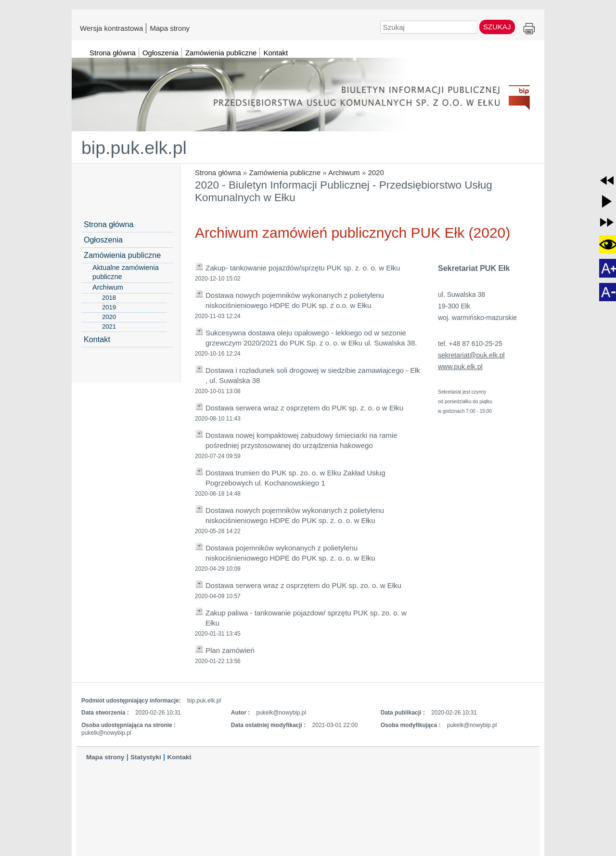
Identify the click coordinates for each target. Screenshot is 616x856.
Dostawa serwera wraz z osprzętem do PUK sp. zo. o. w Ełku (303, 585)
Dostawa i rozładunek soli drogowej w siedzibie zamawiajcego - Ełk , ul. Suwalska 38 (313, 375)
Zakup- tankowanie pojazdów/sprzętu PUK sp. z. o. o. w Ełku (303, 268)
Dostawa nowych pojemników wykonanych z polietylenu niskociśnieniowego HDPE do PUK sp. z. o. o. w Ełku (295, 515)
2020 (376, 172)
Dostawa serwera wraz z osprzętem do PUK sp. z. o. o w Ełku (304, 408)
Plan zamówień (230, 650)
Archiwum (344, 172)
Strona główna (218, 172)
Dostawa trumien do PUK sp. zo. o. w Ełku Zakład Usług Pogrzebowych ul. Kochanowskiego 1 (295, 478)
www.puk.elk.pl (460, 367)
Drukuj (529, 29)
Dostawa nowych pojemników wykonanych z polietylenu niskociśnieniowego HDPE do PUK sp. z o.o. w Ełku (295, 300)
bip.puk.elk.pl (134, 148)
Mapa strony (170, 28)
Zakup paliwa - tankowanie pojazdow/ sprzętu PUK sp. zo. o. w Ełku (306, 618)
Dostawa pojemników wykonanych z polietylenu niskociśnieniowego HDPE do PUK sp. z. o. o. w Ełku (290, 553)
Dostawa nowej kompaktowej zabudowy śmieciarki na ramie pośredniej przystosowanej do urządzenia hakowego (302, 440)
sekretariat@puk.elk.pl (471, 355)
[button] (607, 180)
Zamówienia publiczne (285, 172)
